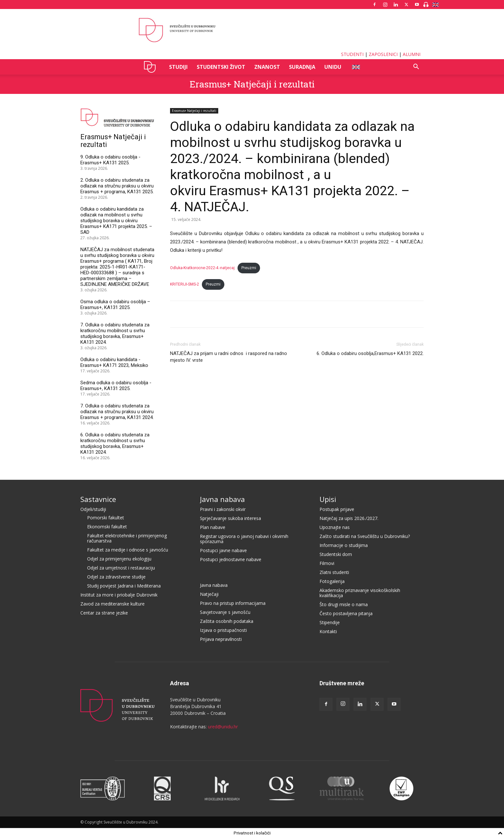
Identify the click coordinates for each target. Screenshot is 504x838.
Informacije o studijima (344, 545)
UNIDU (152, 67)
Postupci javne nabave (223, 550)
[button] (416, 67)
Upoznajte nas (335, 527)
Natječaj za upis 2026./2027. (349, 518)
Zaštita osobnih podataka (227, 621)
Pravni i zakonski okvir (223, 509)
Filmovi (327, 563)
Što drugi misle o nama (344, 604)
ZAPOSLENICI (383, 54)
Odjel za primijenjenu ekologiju (119, 559)
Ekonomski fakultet (107, 527)
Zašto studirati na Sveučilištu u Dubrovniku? (365, 536)
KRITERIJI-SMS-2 (184, 284)
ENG (356, 67)
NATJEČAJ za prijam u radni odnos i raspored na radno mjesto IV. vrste (229, 357)
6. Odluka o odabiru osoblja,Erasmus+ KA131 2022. (370, 353)
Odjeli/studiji (93, 509)
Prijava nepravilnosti (221, 639)
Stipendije (330, 622)
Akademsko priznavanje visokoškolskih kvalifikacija (360, 593)
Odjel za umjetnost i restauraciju (121, 568)
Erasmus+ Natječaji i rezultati (252, 84)
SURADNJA (302, 67)
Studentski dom (336, 554)
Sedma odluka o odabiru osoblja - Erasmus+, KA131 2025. (116, 386)
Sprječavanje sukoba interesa (230, 518)
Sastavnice (98, 499)
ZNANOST (267, 67)
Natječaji (209, 594)
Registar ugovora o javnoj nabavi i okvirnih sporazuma (244, 539)
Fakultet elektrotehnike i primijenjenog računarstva (127, 538)
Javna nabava (222, 499)
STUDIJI (178, 67)
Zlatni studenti (334, 572)
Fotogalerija (332, 581)
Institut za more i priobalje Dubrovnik (119, 595)
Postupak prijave (337, 509)
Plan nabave (213, 527)
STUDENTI (352, 54)
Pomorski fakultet (106, 518)
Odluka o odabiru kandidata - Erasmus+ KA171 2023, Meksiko (114, 362)
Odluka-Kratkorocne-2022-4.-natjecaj (202, 268)
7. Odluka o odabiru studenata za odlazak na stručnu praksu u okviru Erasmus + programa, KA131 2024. (117, 412)
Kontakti (328, 631)
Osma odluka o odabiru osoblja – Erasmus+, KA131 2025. (115, 305)
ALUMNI (412, 54)
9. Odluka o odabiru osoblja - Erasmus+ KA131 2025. (110, 160)
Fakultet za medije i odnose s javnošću (128, 550)
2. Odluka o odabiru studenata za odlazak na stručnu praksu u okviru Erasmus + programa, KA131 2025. (117, 186)
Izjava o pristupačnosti (223, 630)
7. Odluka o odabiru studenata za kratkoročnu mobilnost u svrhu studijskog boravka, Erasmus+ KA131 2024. (115, 333)
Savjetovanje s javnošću (225, 612)
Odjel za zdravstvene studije (116, 577)
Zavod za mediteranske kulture (113, 604)
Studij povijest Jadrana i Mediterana (124, 586)
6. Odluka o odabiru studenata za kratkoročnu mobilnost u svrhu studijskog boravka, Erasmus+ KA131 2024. (115, 443)
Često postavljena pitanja (346, 613)
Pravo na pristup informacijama (233, 603)
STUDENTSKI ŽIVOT (221, 67)
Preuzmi (249, 268)
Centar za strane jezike (104, 613)
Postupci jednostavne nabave (231, 559)
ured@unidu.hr (223, 727)
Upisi (328, 499)
